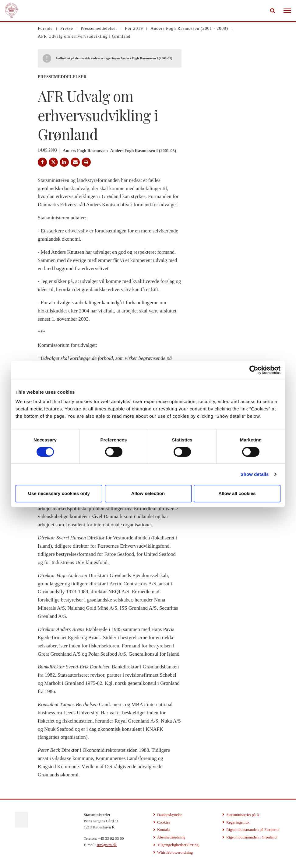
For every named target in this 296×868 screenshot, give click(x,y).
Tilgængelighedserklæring (178, 845)
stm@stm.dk (107, 845)
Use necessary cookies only (59, 493)
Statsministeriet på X (243, 815)
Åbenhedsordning (171, 837)
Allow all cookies (237, 493)
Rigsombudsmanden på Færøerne (253, 830)
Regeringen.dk (238, 822)
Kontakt (164, 830)
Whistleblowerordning (175, 852)
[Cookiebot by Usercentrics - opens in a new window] (254, 370)
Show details (255, 474)
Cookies (164, 822)
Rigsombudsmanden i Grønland (251, 837)
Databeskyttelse (170, 815)
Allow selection (148, 493)
